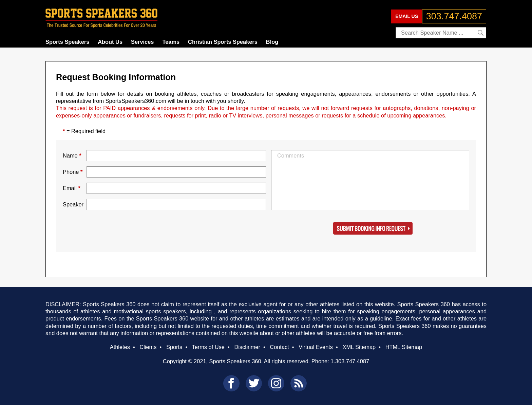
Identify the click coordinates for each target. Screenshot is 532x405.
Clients (148, 347)
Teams (171, 42)
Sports (174, 347)
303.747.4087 (454, 16)
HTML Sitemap (404, 347)
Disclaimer (247, 347)
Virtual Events (316, 347)
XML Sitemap (359, 347)
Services (142, 42)
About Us (110, 42)
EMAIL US (407, 16)
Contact (279, 347)
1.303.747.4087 (350, 361)
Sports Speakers (67, 42)
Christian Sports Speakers (223, 42)
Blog (272, 42)
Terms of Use (208, 347)
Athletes (120, 347)
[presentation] (138, 228)
